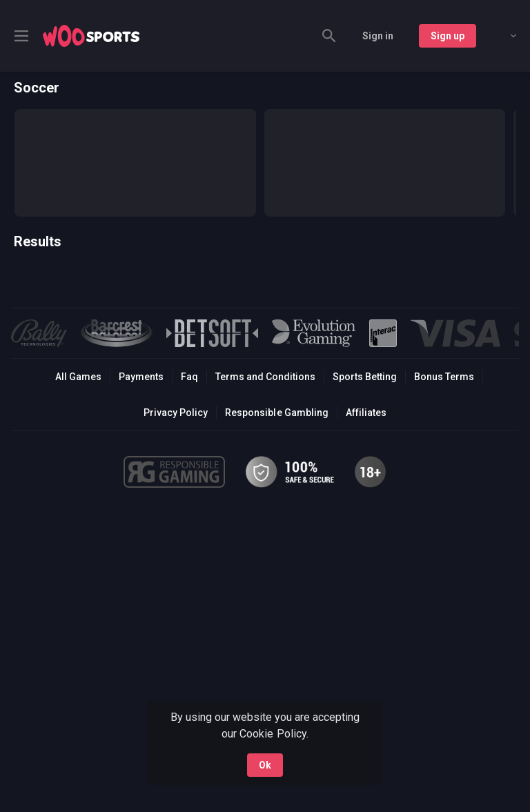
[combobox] (503, 36)
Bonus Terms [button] (444, 377)
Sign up (448, 36)
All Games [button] (78, 377)
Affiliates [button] (366, 413)
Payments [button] (141, 377)
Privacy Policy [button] (176, 413)
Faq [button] (189, 377)
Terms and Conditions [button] (265, 377)
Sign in (378, 36)
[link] (91, 36)
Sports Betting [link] (365, 377)
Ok (265, 765)
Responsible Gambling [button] (276, 413)
